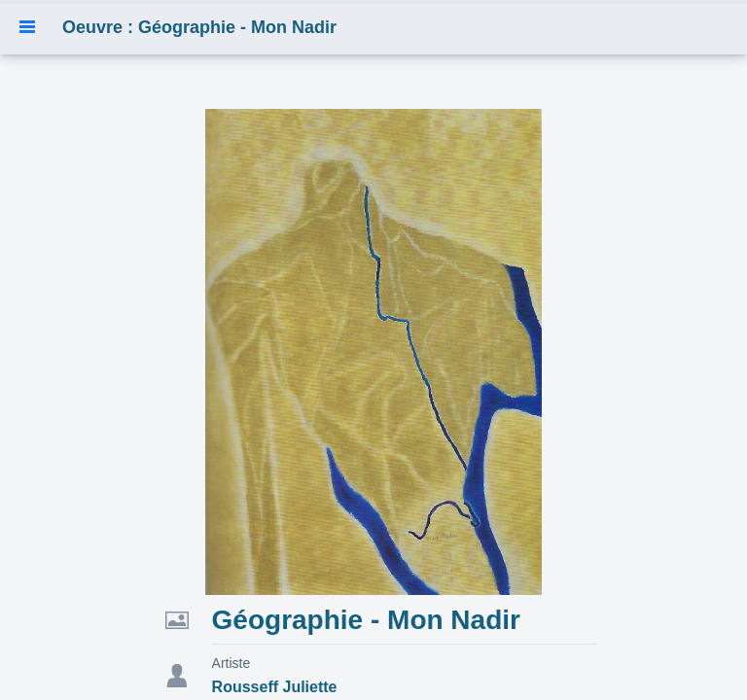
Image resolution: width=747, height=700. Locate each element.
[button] (27, 27)
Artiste (231, 663)
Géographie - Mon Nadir (366, 620)
